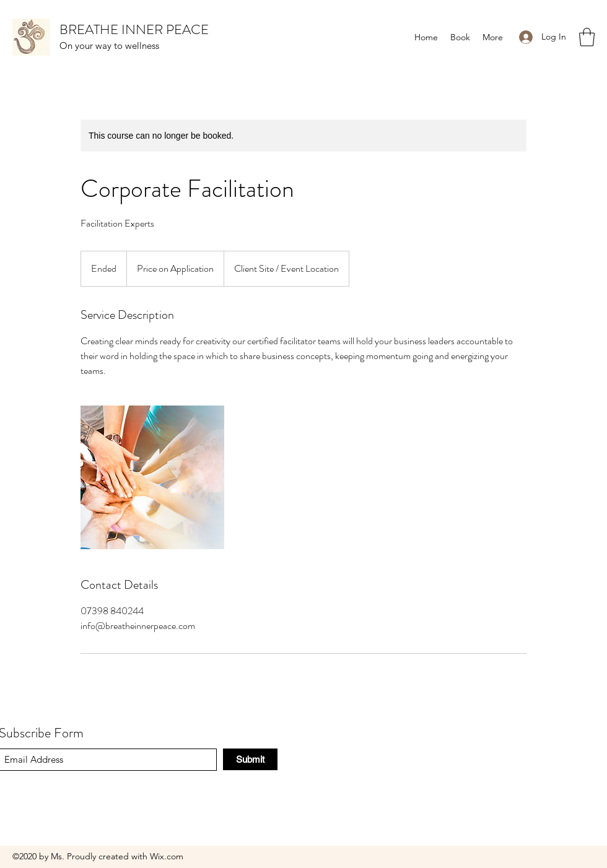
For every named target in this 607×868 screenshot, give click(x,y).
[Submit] (250, 759)
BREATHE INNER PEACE (134, 29)
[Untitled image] (152, 477)
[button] (587, 37)
